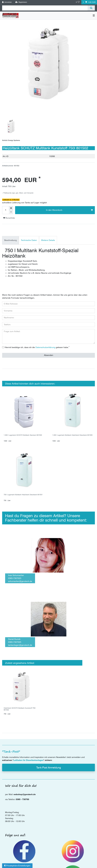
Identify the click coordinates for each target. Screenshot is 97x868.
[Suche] (91, 8)
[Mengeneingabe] (6, 210)
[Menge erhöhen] (11, 208)
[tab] (10, 240)
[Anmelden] (7, 2)
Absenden (49, 355)
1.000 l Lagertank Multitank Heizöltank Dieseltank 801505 (72, 435)
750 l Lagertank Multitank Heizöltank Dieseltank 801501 (23, 495)
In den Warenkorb (69, 210)
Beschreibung (10, 240)
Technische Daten (29, 240)
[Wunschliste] (78, 2)
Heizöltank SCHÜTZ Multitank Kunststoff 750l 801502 (20, 709)
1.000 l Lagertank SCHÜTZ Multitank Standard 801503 (23, 435)
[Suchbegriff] (45, 8)
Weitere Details (48, 240)
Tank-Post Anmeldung (49, 767)
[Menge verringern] (11, 212)
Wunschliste (9, 218)
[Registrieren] (21, 2)
